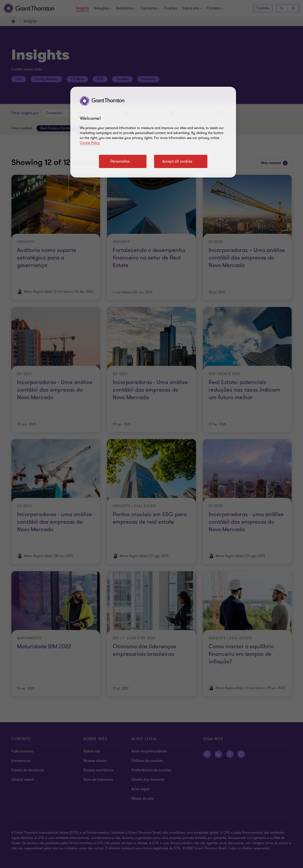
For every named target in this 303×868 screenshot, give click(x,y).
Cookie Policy (90, 143)
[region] (153, 132)
